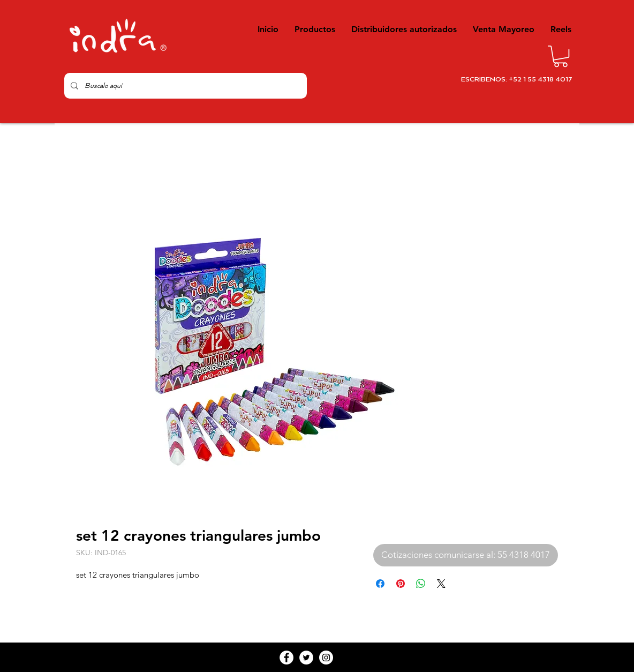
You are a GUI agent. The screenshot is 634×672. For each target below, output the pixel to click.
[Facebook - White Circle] (286, 658)
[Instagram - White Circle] (326, 658)
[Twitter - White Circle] (306, 658)
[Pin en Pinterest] (401, 584)
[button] (561, 56)
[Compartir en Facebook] (380, 584)
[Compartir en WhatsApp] (421, 584)
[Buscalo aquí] (184, 86)
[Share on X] (441, 584)
